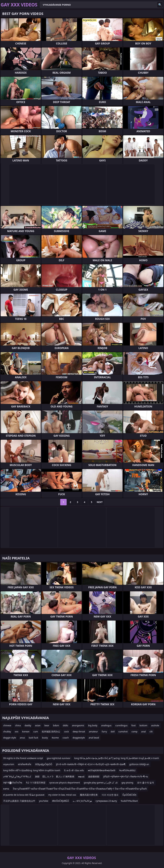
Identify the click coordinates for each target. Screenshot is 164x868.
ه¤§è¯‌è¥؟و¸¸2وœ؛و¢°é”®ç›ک (17, 776)
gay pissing (127, 783)
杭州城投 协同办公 (51, 732)
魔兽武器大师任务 (89, 795)
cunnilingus (121, 725)
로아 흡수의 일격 (146, 783)
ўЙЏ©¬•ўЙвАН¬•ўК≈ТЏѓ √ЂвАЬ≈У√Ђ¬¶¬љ (126, 776)
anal (143, 732)
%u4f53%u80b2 (127, 770)
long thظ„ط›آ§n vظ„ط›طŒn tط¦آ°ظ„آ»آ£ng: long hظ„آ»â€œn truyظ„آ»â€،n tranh (117, 758)
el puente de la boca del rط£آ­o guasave (24, 795)
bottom (143, 725)
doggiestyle (79, 738)
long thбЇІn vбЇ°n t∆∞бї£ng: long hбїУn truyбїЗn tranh (32, 770)
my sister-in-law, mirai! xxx (62, 795)
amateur (93, 732)
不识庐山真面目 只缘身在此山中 (19, 801)
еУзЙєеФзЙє (25, 764)
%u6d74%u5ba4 (129, 801)
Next (100, 502)
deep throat (79, 732)
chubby (7, 732)
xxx (16, 732)
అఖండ (81, 776)
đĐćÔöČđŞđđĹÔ (60, 801)
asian (38, 725)
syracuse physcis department (65, 783)
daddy (28, 725)
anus (22, 738)
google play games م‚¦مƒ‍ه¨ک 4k (101, 783)
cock (66, 732)
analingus (106, 725)
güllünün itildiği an (139, 764)
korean (26, 732)
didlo (65, 725)
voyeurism (9, 764)
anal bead (94, 738)
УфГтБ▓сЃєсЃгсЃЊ (13, 783)
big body (93, 725)
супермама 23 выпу (106, 801)
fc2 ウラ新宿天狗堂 (36, 783)
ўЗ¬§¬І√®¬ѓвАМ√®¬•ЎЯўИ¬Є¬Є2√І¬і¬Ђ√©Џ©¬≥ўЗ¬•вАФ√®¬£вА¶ (91, 764)
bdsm (56, 725)
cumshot (123, 732)
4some (55, 738)
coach (66, 738)
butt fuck (34, 738)
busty (45, 738)
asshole (155, 725)
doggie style (10, 738)
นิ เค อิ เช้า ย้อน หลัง (74, 770)
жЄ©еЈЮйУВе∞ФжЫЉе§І (102, 770)
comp (134, 732)
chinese (7, 725)
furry (104, 732)
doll (113, 732)
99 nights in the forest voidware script (23, 758)
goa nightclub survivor (59, 758)
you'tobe (44, 801)
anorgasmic (78, 725)
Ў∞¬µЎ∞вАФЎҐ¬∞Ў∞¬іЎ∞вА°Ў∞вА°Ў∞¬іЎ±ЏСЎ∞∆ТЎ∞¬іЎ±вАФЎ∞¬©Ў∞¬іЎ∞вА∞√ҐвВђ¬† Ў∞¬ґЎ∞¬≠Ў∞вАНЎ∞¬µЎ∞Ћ (80, 789)
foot (133, 725)
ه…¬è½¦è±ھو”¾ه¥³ (82, 801)
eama (6, 789)
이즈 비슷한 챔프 (110, 795)
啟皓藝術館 (94, 776)
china (18, 725)
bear (47, 725)
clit (151, 732)
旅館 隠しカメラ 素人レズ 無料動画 (55, 776)
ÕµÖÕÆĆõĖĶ (129, 795)
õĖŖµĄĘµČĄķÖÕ (44, 764)
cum (36, 732)
